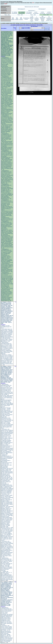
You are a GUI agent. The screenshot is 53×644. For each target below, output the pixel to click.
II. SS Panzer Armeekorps (29, 13)
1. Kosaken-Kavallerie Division (37, 19)
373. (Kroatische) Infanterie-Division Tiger (49, 19)
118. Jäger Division (21, 19)
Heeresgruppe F (42, 9)
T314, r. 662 (20, 15)
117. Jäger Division (17, 19)
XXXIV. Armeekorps (36, 13)
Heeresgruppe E (21, 9)
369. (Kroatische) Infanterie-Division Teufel (43, 19)
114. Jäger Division (13, 19)
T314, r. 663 (33, 15)
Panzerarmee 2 (32, 11)
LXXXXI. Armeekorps (49, 13)
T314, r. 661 (7, 15)
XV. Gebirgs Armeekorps (15, 13)
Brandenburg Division (26, 19)
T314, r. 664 (46, 15)
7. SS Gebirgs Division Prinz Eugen (32, 19)
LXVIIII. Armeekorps (42, 13)
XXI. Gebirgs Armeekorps (22, 13)
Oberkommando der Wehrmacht (32, 7)
